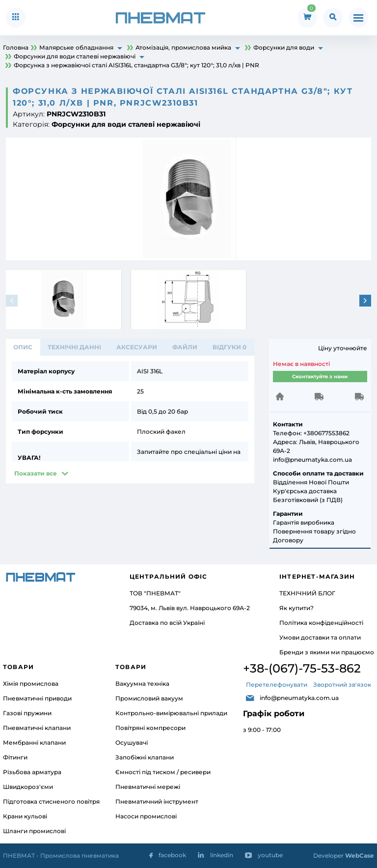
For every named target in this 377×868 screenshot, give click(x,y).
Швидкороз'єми (28, 787)
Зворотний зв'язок (342, 685)
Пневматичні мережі (148, 787)
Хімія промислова (31, 684)
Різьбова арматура (32, 772)
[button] (365, 301)
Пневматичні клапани (37, 728)
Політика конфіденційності (321, 623)
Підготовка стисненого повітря (51, 801)
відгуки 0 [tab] (229, 347)
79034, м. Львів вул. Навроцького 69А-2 (190, 608)
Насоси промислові (146, 816)
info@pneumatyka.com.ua (299, 698)
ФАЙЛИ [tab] (185, 347)
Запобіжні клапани (145, 757)
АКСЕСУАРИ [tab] (137, 347)
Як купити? (296, 608)
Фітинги (15, 757)
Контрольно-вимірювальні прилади (171, 713)
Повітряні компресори (150, 728)
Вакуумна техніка (142, 684)
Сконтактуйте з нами (320, 377)
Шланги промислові (34, 831)
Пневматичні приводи (37, 698)
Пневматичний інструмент (157, 801)
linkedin (222, 855)
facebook (172, 855)
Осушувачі (132, 742)
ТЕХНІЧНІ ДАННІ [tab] (74, 347)
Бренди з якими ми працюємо (327, 652)
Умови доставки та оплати (320, 637)
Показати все (36, 473)
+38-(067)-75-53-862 (302, 668)
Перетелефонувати (277, 685)
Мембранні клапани (34, 742)
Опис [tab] (23, 347)
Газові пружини (27, 713)
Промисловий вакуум (149, 698)
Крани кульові (25, 816)
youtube (270, 855)
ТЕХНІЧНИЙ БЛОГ (307, 593)
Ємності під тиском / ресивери (163, 772)
